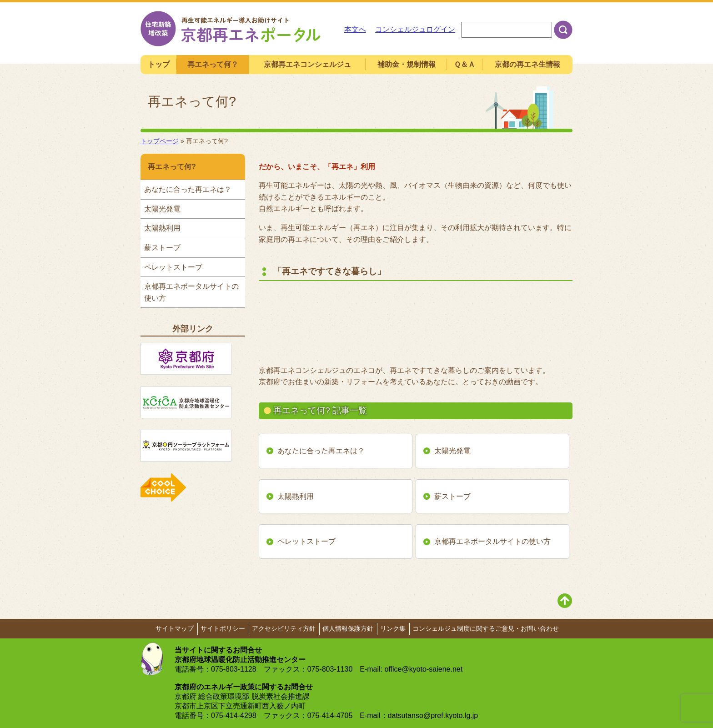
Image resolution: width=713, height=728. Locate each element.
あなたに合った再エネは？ (321, 451)
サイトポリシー (223, 628)
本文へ (355, 29)
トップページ (160, 141)
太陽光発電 (452, 451)
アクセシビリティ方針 (284, 628)
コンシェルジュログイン (415, 29)
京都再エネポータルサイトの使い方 (492, 541)
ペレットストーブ (306, 541)
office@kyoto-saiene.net (424, 669)
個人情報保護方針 (348, 628)
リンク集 (393, 628)
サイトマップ (175, 628)
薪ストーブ (452, 496)
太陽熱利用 (296, 496)
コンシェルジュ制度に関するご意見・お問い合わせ (486, 628)
